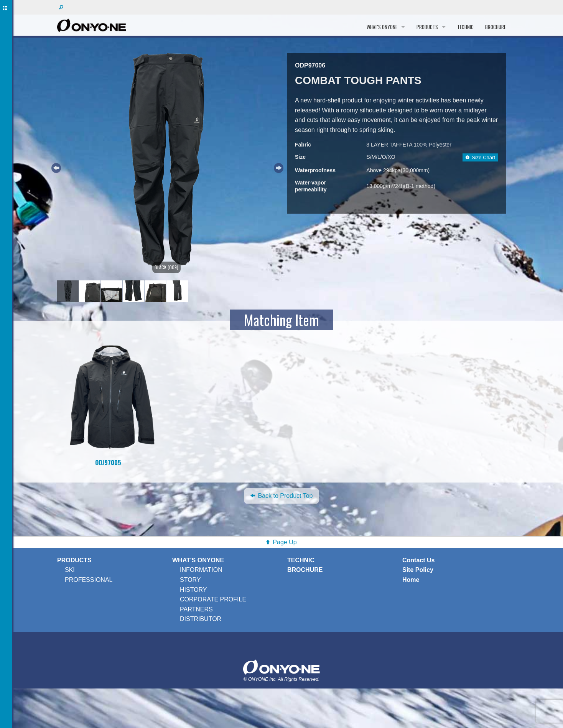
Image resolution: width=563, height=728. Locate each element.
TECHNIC (465, 27)
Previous (55, 167)
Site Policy (418, 570)
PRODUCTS (427, 27)
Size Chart (480, 157)
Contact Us (418, 560)
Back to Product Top (282, 496)
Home (411, 580)
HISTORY (193, 590)
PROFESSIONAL (89, 580)
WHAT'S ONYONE (382, 27)
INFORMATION (201, 570)
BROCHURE (496, 27)
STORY (190, 580)
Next (278, 167)
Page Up (285, 542)
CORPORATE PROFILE (213, 599)
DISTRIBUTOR (201, 619)
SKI (70, 570)
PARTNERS (196, 609)
